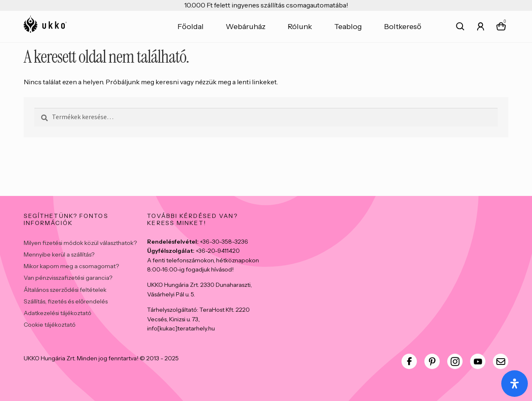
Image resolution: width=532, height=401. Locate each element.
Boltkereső (403, 27)
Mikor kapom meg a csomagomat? (71, 266)
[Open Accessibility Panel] (515, 384)
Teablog (348, 27)
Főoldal (191, 27)
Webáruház (246, 27)
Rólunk (300, 27)
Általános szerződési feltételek (65, 290)
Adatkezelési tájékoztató (58, 313)
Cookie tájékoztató (50, 325)
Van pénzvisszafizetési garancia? (68, 278)
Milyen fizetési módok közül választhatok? (80, 243)
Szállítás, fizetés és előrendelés (66, 301)
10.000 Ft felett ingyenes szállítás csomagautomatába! (266, 5)
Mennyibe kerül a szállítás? (59, 254)
